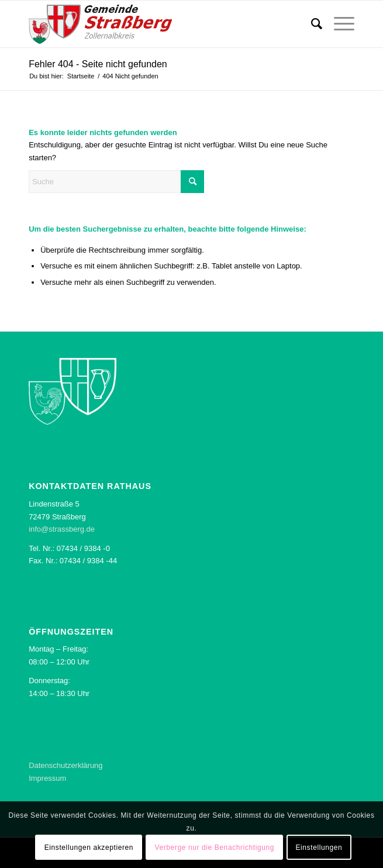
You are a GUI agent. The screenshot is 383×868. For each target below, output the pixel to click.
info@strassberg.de (62, 529)
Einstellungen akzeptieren (89, 848)
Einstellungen (319, 848)
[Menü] (338, 24)
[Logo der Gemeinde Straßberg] (159, 24)
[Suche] (311, 24)
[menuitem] (311, 24)
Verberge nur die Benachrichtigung (214, 848)
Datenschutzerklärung (65, 765)
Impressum (47, 778)
